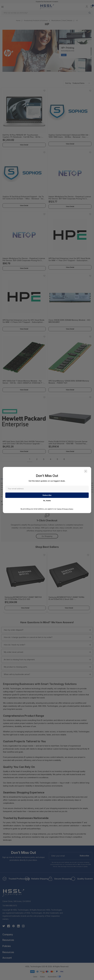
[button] (86, 471)
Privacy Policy (68, 509)
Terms (59, 509)
